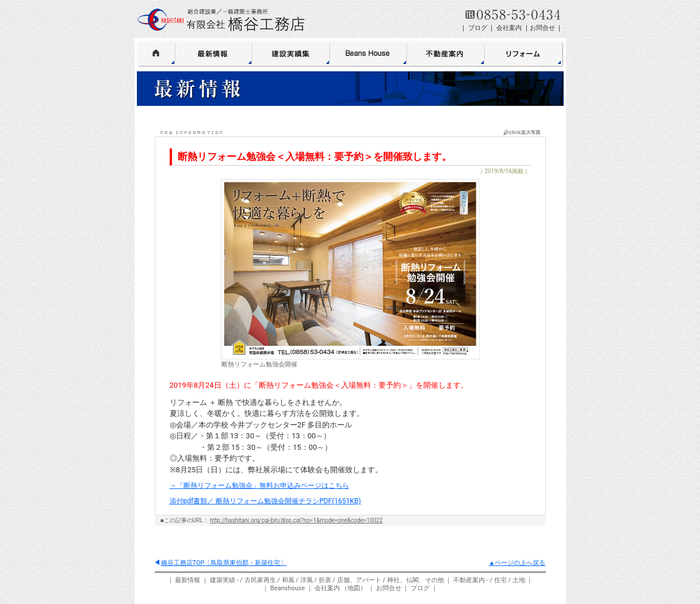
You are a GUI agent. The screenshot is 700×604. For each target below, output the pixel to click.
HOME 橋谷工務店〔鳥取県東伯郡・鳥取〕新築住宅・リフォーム (156, 53)
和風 (288, 580)
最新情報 (214, 53)
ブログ (478, 28)
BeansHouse (369, 53)
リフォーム (524, 53)
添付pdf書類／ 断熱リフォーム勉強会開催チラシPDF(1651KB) (265, 501)
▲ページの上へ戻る (517, 563)
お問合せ (542, 28)
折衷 (325, 580)
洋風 (307, 580)
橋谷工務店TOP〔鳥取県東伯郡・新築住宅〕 (221, 563)
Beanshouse (288, 588)
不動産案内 (446, 53)
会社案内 (509, 28)
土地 (519, 580)
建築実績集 (291, 53)
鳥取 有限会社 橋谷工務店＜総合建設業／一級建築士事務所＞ (221, 20)
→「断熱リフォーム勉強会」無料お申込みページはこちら (259, 486)
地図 (354, 588)
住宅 (500, 580)
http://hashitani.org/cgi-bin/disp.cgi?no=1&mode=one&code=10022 (296, 520)
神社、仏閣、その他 (416, 580)
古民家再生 (260, 580)
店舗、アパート (359, 580)
